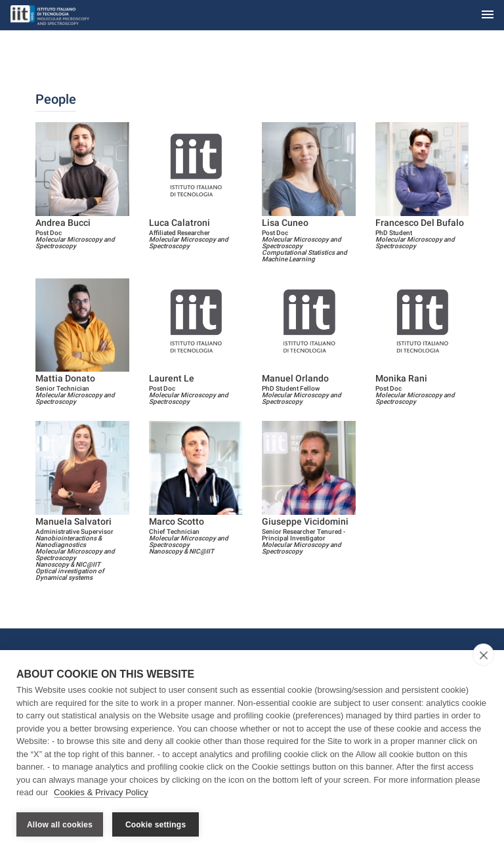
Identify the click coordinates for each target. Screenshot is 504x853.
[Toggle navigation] (488, 15)
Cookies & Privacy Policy (101, 793)
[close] (483, 655)
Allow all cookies (60, 825)
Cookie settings (156, 825)
